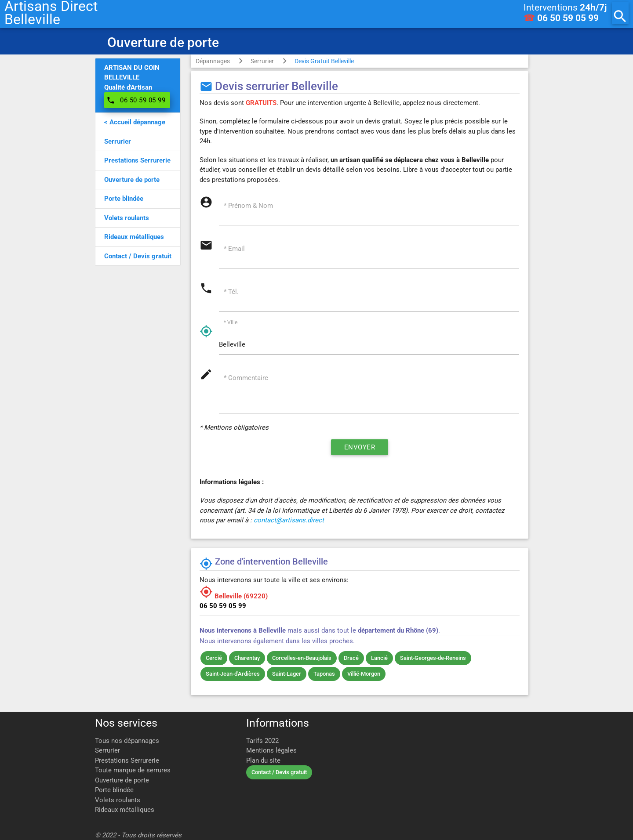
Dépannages (213, 61)
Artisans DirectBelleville (51, 13)
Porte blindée (114, 790)
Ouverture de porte (122, 780)
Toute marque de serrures (133, 770)
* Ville (231, 323)
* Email (235, 249)
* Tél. (232, 292)
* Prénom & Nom (249, 206)
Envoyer (359, 449)
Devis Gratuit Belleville (324, 61)
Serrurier (262, 61)
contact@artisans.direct (289, 521)
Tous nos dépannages (127, 741)
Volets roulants (118, 800)
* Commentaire (246, 379)
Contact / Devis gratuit (279, 772)
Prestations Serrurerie (127, 760)
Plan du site (263, 760)
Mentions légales (271, 750)
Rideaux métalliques (125, 810)
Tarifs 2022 (262, 741)
